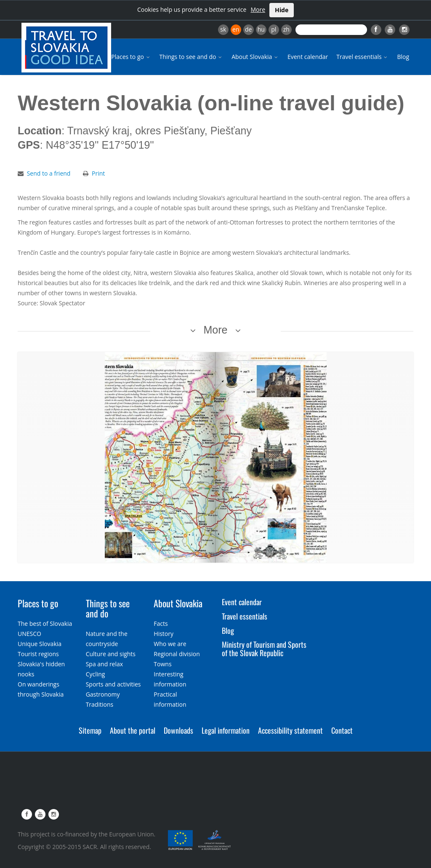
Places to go (131, 57)
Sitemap (90, 730)
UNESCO (29, 634)
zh (286, 29)
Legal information (226, 730)
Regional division (177, 654)
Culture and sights (111, 654)
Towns (162, 664)
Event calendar (308, 57)
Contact (342, 730)
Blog (403, 57)
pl (274, 29)
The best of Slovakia (45, 624)
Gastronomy (103, 694)
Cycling (96, 674)
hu (261, 29)
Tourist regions (38, 654)
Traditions (100, 704)
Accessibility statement (290, 730)
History (164, 634)
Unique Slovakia (40, 644)
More (258, 9)
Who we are (170, 644)
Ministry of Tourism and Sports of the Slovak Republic (264, 649)
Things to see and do (192, 57)
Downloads (178, 730)
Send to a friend (49, 173)
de (248, 29)
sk (223, 29)
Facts (161, 624)
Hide (282, 10)
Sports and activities (113, 684)
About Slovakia (255, 57)
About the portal (133, 730)
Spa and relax (104, 664)
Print (98, 173)
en (236, 29)
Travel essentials (362, 57)
